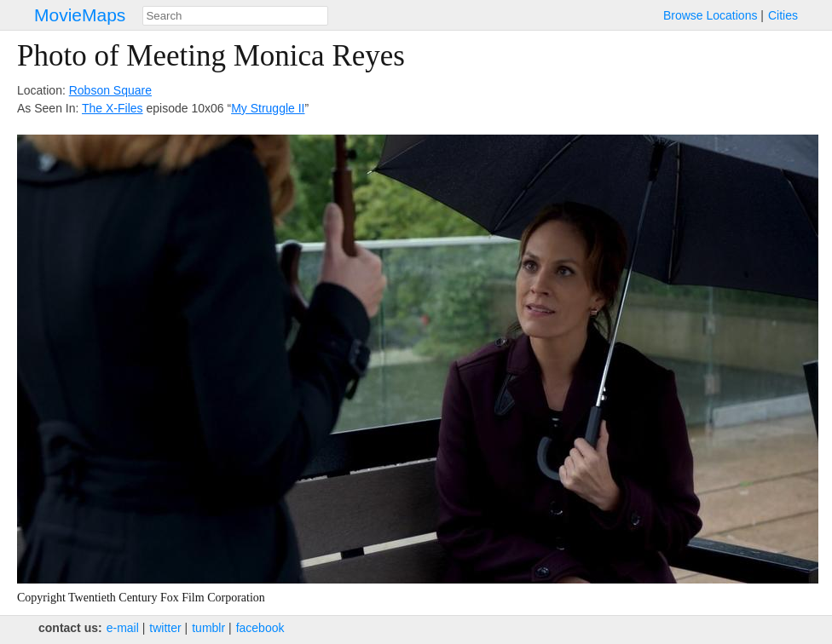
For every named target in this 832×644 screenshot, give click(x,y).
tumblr (208, 628)
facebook (260, 628)
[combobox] (235, 16)
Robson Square (110, 90)
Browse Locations (711, 15)
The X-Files (113, 108)
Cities (783, 15)
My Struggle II (268, 108)
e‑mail (123, 628)
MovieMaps (80, 15)
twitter (165, 628)
